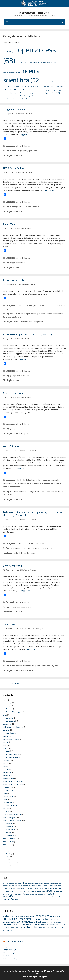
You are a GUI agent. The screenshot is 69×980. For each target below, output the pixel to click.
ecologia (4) (29, 96)
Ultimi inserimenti (15, 942)
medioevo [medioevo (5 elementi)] (44, 891)
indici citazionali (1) (49, 82)
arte (17, 480)
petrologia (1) (16, 96)
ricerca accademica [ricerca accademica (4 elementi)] (41, 894)
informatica (36, 480)
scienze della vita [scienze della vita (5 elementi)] (20, 897)
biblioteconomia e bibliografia (13, 727)
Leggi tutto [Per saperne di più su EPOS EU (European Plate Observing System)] (23, 359)
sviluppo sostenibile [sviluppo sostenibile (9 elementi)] (48, 897)
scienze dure (40, 491)
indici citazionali (20, 491)
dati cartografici (16, 666)
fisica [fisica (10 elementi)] (59, 888)
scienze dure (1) (62, 82)
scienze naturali (59, 306)
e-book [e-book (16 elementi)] (46, 919)
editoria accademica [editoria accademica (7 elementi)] (41, 888)
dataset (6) (6, 52)
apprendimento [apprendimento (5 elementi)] (7, 883)
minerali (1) (11, 96)
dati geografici (22, 151)
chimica (23, 480)
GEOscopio (9, 625)
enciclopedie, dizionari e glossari (31, 322)
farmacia (9, 824)
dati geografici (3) (14, 52)
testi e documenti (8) (25, 90)
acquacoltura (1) (60, 96)
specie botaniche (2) (11, 73)
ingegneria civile (8, 778)
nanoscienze (7, 802)
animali (13, 314)
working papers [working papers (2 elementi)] (7, 930)
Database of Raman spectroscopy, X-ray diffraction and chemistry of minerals (34, 514)
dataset (13, 151)
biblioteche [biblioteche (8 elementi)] (7, 919)
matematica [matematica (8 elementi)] (37, 891)
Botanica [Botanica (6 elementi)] (18, 886)
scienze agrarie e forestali (12, 814)
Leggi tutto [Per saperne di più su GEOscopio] (32, 649)
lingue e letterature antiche (12, 781)
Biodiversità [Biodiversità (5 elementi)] (62, 883)
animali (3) (29, 63)
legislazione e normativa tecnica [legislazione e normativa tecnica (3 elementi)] (52, 922)
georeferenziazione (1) (56, 86)
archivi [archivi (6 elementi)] (49, 883)
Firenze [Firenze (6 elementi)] (55, 888)
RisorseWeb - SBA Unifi (34, 13)
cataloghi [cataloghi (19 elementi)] (39, 919)
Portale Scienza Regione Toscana (15, 959)
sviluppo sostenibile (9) (51, 93)
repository (27, 434)
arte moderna (10, 721)
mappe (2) (24, 63)
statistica (6, 857)
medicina (9, 833)
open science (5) (46, 63)
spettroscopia (46, 548)
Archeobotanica (11, 733)
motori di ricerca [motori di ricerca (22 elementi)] (26, 924)
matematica (55, 480)
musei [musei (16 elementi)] (37, 924)
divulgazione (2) (56, 90)
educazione (7, 760)
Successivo (16, 683)
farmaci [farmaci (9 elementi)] (50, 888)
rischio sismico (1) (19, 99)
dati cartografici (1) (48, 86)
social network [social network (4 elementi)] (41, 928)
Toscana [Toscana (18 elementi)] (14, 899)
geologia (13, 376)
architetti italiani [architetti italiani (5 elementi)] (17, 883)
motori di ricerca (29, 553)
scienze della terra (23, 146)
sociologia (7, 851)
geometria (9, 790)
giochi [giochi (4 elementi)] (40, 922)
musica (6, 799)
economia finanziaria (13, 757)
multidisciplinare (10, 483)
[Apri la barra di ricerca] (62, 22)
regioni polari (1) (49, 90)
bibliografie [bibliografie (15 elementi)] (55, 916)
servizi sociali (8, 848)
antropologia (8, 703)
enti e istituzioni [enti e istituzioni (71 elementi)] (28, 922)
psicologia (21, 483)
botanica (19, 306)
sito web (16, 267)
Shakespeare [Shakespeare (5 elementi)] (37, 897)
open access (33, 151)
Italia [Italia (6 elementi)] (31, 891)
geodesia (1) (5, 99)
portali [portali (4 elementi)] (49, 925)
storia (5, 860)
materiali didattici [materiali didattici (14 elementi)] (11, 924)
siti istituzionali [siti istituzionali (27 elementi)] (17, 927)
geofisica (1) (49, 96)
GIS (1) (62, 86)
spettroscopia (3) (40, 86)
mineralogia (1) (33, 86)
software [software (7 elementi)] (49, 927)
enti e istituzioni (29, 670)
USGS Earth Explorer (14, 168)
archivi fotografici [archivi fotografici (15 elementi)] (18, 916)
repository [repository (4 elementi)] (55, 925)
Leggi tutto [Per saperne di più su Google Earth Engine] (25, 134)
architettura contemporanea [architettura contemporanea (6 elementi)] (38, 883)
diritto (5, 745)
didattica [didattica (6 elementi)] (20, 888)
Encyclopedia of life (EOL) (17, 280)
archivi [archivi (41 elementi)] (7, 916)
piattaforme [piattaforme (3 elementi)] (43, 925)
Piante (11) (55, 62)
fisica (28, 480)
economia (6, 751)
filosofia (6, 763)
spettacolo (7, 854)
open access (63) (29, 55)
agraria (5, 700)
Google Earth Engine (14, 110)
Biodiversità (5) (36, 63)
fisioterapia (10, 827)
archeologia (7, 706)
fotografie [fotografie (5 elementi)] (14, 891)
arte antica (9, 718)
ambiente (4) (22, 96)
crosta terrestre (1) (11, 99)
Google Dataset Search (11, 947)
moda (5, 793)
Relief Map (9, 224)
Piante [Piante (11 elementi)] (25, 894)
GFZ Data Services (13, 393)
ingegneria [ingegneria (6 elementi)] (26, 891)
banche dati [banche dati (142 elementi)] (43, 916)
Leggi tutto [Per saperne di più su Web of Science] (20, 468)
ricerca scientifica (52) (22, 75)
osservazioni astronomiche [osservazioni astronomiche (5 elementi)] (15, 894)
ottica (8, 769)
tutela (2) (35, 96)
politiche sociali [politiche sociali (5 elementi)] (32, 894)
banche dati (17, 155)
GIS (52, 666)
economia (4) (8, 93)
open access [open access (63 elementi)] (55, 891)
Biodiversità (21, 314)
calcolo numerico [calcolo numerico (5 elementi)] (26, 886)
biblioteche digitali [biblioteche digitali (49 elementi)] (21, 919)
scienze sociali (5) (8, 86)
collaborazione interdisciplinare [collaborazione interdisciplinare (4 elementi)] (54, 886)
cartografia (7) (17, 93)
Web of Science (11, 446)
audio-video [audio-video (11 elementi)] (30, 916)
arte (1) (44, 82)
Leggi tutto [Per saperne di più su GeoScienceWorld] (26, 591)
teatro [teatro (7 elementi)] (57, 897)
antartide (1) (39, 90)
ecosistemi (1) (54, 96)
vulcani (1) (25, 99)
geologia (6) (19, 72)
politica (6, 809)
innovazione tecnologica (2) (27, 93)
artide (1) (43, 90)
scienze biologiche (30, 306)
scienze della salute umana (12, 821)
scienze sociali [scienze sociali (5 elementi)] (29, 897)
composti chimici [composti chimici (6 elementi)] (8, 888)
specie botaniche (14, 317)
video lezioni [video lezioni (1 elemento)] (59, 928)
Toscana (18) (10, 89)
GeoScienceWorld (12, 566)
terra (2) (34, 90)
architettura (7, 709)
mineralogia (26, 548)
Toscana (57, 666)
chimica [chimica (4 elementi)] (40, 886)
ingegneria (45, 480)
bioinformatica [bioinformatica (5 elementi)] (7, 886)
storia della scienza (10, 863)
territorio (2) (19, 63)
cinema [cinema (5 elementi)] (44, 886)
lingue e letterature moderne (13, 784)
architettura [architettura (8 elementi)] (26, 883)
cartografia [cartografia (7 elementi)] (34, 886)
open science (41, 314)
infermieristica (11, 830)
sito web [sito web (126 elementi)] (30, 927)
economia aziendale (12, 754)
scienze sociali (16, 487)
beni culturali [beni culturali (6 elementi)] (55, 883)
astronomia (7, 724)
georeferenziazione (42, 666)
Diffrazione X (15, 548)
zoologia (6, 309)
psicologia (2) (56, 82)
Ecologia (6, 748)
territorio (35, 207)
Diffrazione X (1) (27, 86)
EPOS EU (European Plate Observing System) (27, 334)
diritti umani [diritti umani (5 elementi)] (27, 888)
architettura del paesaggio (12, 712)
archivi (15, 322)
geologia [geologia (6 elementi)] (20, 891)
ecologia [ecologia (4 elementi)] (32, 888)
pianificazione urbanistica (12, 805)
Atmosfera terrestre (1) (42, 96)
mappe (12, 263)
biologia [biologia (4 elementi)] (13, 886)
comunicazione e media (11, 739)
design (5, 742)
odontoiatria (10, 836)
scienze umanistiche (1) (19, 86)
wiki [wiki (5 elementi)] (64, 928)
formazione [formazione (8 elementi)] (7, 891)
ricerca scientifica (24, 376)
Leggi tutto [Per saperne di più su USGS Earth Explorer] (49, 190)
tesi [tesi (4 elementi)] (54, 928)
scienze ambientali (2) (38, 93)
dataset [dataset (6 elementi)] (15, 888)
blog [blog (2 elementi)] (33, 919)
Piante (50, 314)
